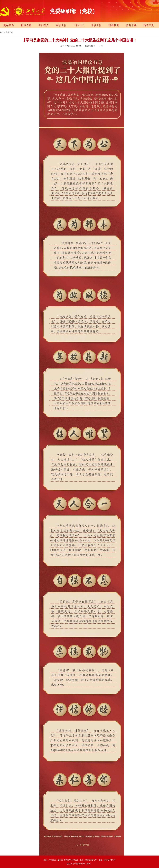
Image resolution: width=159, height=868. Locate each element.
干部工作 (79, 25)
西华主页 (149, 25)
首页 (2, 32)
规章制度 (114, 25)
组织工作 (61, 25)
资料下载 (131, 25)
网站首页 (9, 25)
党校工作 (96, 25)
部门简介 (44, 25)
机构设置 (26, 25)
